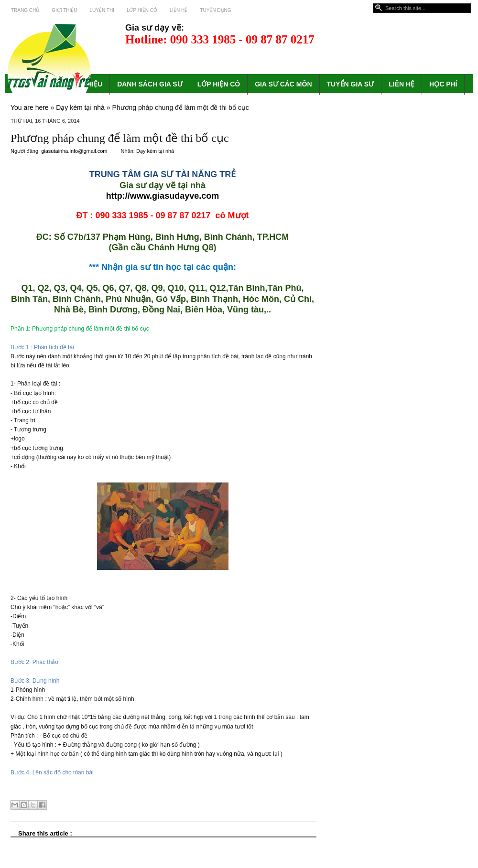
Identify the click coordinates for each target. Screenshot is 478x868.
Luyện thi (102, 10)
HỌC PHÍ (443, 84)
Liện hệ (179, 10)
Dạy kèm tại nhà (80, 107)
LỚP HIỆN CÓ (219, 84)
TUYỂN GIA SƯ (351, 84)
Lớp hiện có (142, 10)
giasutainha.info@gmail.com (75, 151)
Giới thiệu (64, 10)
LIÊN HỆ (402, 84)
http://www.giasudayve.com (163, 196)
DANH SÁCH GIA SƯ (150, 84)
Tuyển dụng (215, 10)
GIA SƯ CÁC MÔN (283, 84)
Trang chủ (25, 10)
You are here (30, 107)
